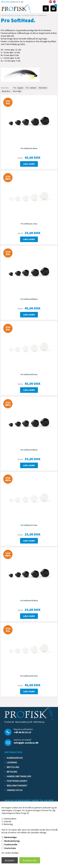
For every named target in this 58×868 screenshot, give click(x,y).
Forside (4, 15)
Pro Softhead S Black (29, 450)
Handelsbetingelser (19, 776)
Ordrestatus (15, 790)
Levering (12, 762)
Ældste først (43, 88)
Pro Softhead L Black (29, 148)
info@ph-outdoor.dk (26, 743)
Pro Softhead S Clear (29, 525)
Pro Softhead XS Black (29, 600)
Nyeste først (6, 91)
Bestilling (13, 767)
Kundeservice (15, 758)
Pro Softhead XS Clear (29, 676)
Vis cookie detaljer (10, 853)
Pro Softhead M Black (29, 299)
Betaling (12, 772)
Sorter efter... (5, 88)
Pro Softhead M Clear (29, 374)
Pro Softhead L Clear (29, 224)
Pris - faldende (31, 88)
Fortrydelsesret (17, 781)
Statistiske (10, 848)
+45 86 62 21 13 (22, 732)
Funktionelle (11, 844)
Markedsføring (12, 841)
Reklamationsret (17, 785)
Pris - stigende (18, 88)
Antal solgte (17, 91)
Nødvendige (11, 837)
